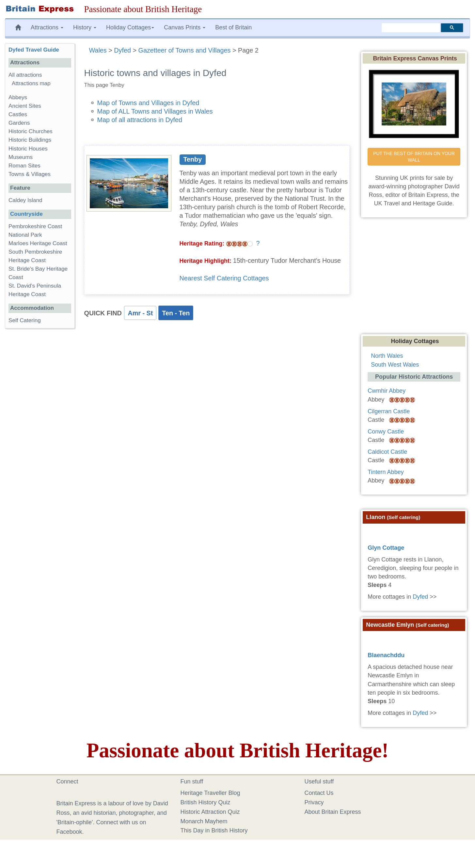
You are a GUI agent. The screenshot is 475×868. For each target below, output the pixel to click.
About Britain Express (333, 812)
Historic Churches (31, 131)
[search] (411, 28)
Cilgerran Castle (389, 411)
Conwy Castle (386, 432)
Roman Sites (24, 166)
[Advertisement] (40, 434)
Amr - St (140, 313)
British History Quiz (206, 802)
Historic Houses (28, 149)
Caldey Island (25, 200)
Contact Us (319, 793)
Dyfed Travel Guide (34, 50)
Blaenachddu (386, 655)
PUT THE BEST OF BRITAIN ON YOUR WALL (415, 157)
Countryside (26, 214)
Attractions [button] (47, 27)
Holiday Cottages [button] (130, 27)
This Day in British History (214, 830)
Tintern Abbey (386, 472)
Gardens (19, 123)
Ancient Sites (25, 106)
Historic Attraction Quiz (210, 812)
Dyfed (122, 50)
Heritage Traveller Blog (210, 793)
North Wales (387, 356)
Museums (21, 157)
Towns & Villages (30, 174)
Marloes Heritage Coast (38, 243)
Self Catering (25, 320)
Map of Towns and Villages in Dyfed (148, 103)
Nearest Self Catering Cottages (224, 278)
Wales (98, 50)
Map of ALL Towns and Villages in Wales (155, 111)
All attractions (25, 75)
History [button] (85, 27)
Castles (18, 114)
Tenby (192, 159)
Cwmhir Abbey (387, 391)
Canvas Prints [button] (185, 27)
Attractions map (31, 83)
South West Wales (395, 365)
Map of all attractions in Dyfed (140, 120)
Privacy (314, 802)
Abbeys (18, 97)
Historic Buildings (30, 140)
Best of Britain (233, 27)
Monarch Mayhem (204, 821)
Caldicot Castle (387, 452)
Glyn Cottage (386, 548)
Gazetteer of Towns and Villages (185, 50)
